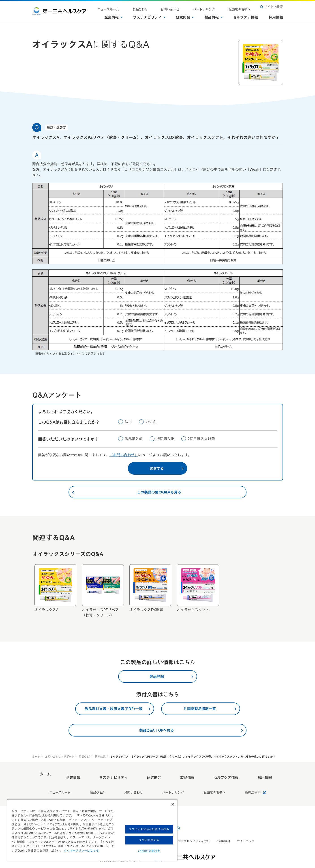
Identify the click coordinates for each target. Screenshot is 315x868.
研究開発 (185, 15)
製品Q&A (85, 756)
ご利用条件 (223, 830)
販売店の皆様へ (244, 7)
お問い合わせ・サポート (60, 756)
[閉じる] (173, 804)
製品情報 (213, 15)
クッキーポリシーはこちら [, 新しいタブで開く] (81, 851)
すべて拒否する (149, 840)
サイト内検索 (272, 7)
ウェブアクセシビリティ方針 (191, 830)
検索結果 (100, 756)
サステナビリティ (149, 15)
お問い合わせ (191, 7)
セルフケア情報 (245, 15)
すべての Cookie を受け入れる (149, 829)
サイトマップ (246, 830)
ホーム (36, 756)
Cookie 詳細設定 (149, 851)
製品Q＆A (169, 7)
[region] (92, 830)
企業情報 (113, 15)
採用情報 (276, 15)
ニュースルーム (146, 7)
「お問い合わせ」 (124, 455)
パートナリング (216, 7)
